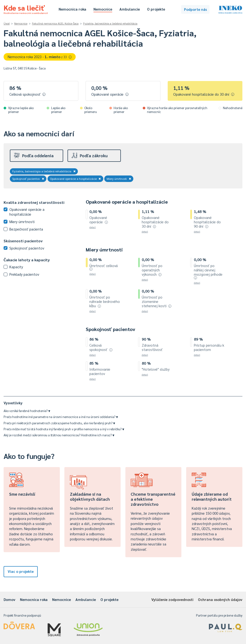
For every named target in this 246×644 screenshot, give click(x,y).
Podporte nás (195, 9)
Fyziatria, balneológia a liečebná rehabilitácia (110, 23)
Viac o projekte (21, 571)
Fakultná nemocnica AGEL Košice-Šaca (55, 23)
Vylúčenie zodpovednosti (172, 599)
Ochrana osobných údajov (220, 599)
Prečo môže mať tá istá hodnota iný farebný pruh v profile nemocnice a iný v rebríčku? (64, 429)
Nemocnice (103, 9)
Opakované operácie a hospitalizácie (76, 179)
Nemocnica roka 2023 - (40, 57)
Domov (9, 599)
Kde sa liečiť (26, 9)
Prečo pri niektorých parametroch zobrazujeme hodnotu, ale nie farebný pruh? (59, 423)
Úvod (7, 23)
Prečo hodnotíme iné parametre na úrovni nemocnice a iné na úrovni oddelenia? (61, 417)
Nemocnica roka (72, 9)
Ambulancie (130, 9)
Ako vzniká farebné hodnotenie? (27, 411)
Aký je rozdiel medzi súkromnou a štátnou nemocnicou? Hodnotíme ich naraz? (59, 435)
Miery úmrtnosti (119, 179)
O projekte (156, 9)
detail (92, 227)
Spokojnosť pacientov (28, 179)
